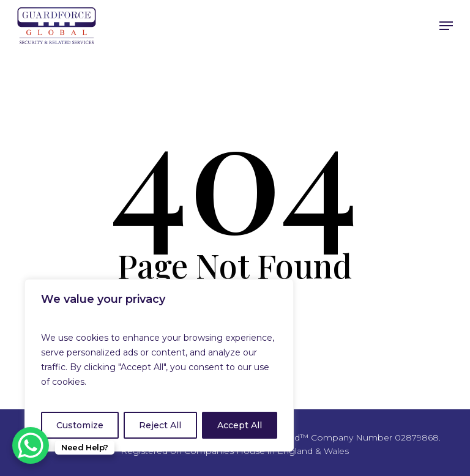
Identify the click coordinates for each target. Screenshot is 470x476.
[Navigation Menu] (446, 26)
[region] (159, 365)
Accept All (240, 425)
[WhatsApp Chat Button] (31, 445)
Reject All (160, 425)
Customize (80, 425)
